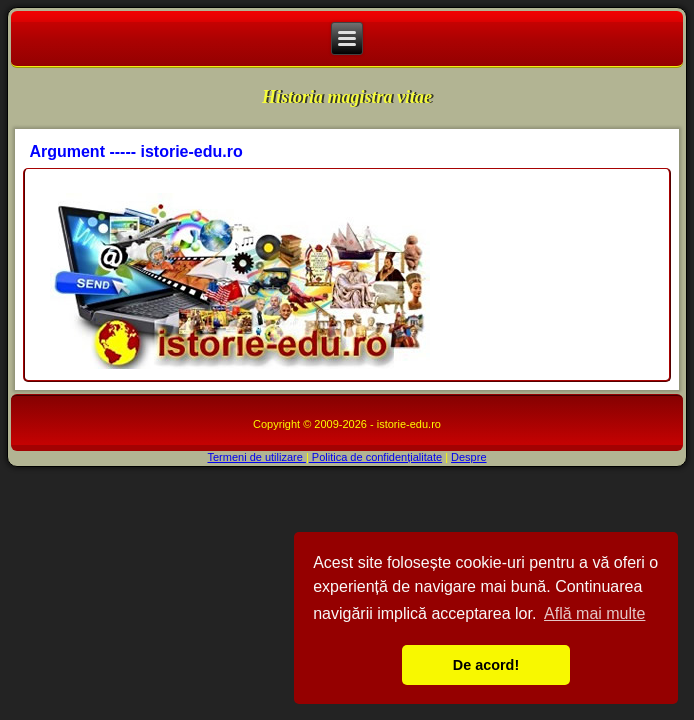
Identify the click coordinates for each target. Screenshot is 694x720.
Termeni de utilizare (256, 457)
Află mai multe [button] (594, 613)
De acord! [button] (486, 665)
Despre (468, 457)
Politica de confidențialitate (375, 457)
